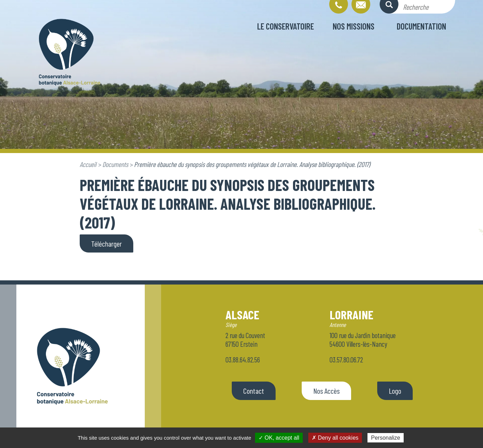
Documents (115, 164)
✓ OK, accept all (279, 438)
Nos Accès (326, 391)
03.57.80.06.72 (346, 359)
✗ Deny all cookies (335, 438)
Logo (395, 391)
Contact (254, 391)
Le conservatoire (286, 26)
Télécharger (106, 243)
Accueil (88, 164)
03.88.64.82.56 (243, 359)
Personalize (386, 438)
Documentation (421, 26)
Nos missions (354, 26)
